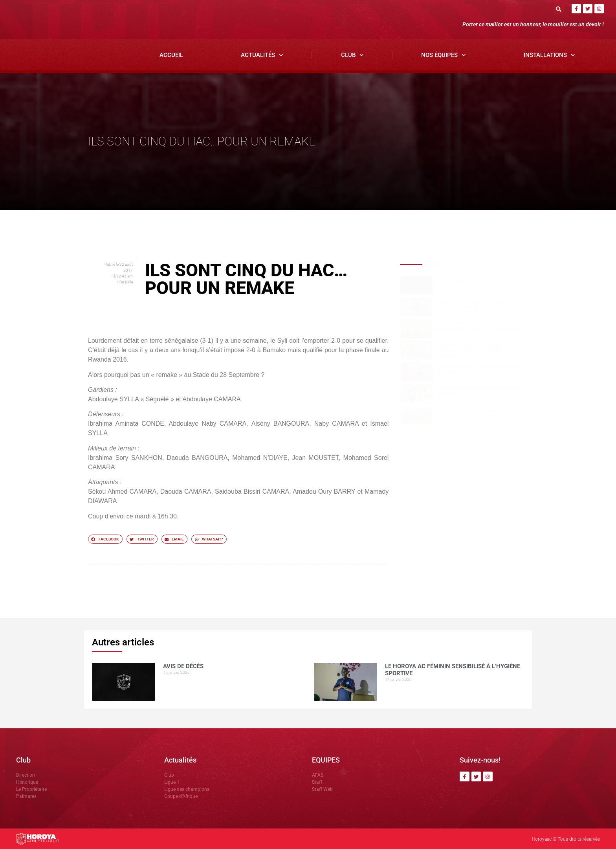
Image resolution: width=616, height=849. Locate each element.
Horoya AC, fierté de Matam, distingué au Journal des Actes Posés (478, 370)
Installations (549, 55)
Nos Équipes (444, 55)
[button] (559, 9)
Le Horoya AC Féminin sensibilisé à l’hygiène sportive (474, 305)
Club (352, 55)
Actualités (262, 55)
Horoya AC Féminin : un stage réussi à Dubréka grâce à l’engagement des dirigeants (478, 350)
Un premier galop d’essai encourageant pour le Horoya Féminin (479, 326)
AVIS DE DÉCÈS (449, 280)
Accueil (171, 55)
